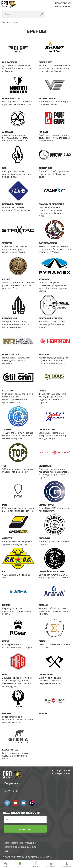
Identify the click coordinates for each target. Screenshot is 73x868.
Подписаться (25, 829)
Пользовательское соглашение (20, 843)
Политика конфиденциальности (20, 847)
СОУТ (7, 851)
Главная (6, 22)
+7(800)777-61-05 (63, 3)
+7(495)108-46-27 (63, 6)
